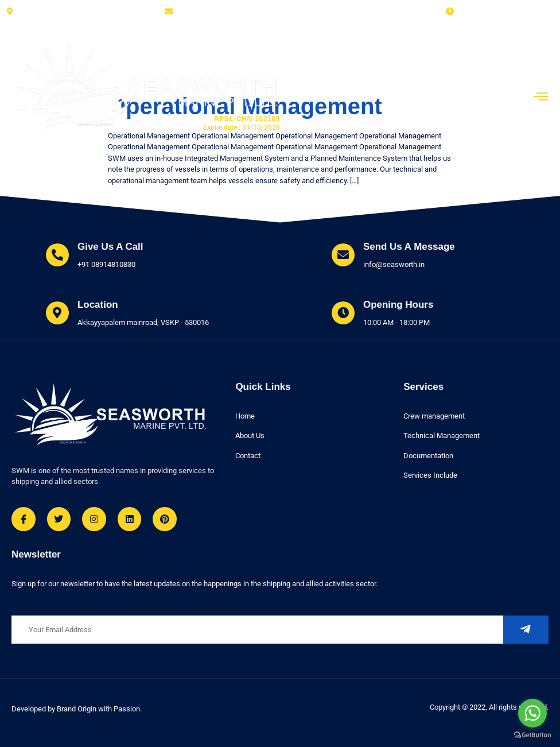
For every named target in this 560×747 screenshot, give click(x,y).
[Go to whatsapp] (532, 713)
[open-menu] (541, 98)
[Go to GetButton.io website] (532, 735)
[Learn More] (95, 256)
